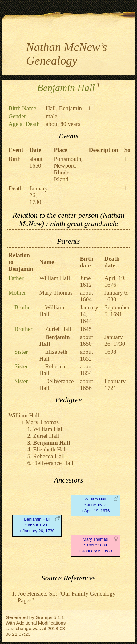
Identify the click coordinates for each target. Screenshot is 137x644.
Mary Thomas (56, 293)
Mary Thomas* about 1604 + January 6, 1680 (95, 545)
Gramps (44, 617)
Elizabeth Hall (50, 449)
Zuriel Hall (58, 329)
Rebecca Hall (49, 456)
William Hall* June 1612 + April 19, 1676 (95, 505)
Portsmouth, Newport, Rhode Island (68, 169)
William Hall (55, 278)
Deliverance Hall (53, 463)
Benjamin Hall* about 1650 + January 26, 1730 (37, 525)
